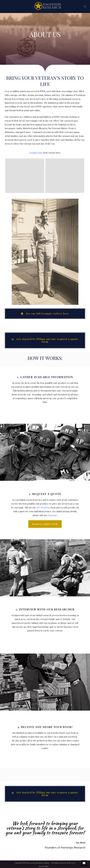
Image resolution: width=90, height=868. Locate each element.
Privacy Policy (44, 866)
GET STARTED (43, 508)
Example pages (36, 153)
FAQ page (52, 515)
